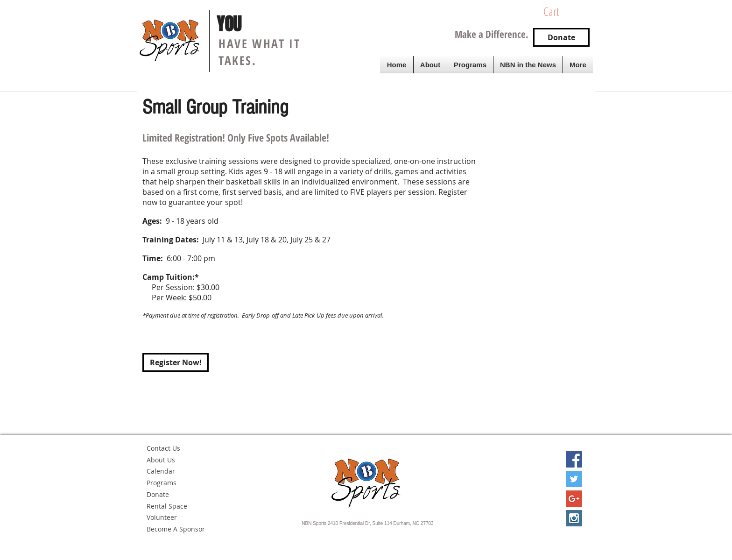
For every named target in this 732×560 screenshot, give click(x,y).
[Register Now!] (176, 362)
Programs (162, 483)
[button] (564, 12)
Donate (158, 494)
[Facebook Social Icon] (574, 459)
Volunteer (162, 517)
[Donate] (561, 37)
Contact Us (163, 448)
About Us (161, 460)
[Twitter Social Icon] (574, 479)
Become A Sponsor (176, 529)
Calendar (161, 471)
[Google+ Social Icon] (574, 499)
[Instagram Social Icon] (574, 518)
